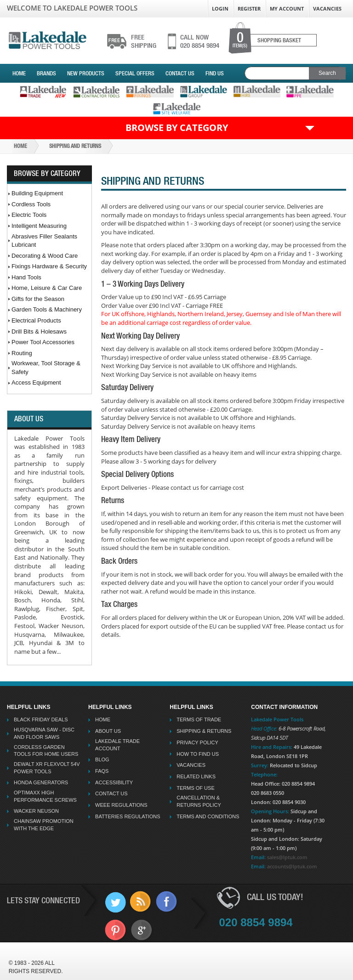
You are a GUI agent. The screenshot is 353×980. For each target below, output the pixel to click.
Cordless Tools (31, 204)
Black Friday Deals (41, 719)
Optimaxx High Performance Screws (45, 796)
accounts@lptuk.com (292, 866)
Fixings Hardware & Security (49, 266)
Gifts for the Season (38, 299)
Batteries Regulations (128, 816)
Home (19, 73)
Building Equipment (37, 193)
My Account (287, 8)
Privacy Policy (197, 742)
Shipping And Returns (75, 146)
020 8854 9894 (200, 41)
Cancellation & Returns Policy (199, 801)
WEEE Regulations (121, 805)
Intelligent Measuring (39, 226)
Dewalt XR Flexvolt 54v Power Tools (47, 768)
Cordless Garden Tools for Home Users (46, 751)
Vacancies (327, 8)
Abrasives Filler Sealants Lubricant (44, 241)
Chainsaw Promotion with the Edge (44, 825)
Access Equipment (36, 382)
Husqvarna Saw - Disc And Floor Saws (44, 733)
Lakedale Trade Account (117, 745)
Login (220, 8)
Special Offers (135, 73)
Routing (22, 353)
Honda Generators (41, 782)
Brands (46, 73)
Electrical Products (36, 320)
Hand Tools (26, 277)
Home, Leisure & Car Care (47, 288)
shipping (144, 41)
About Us (108, 731)
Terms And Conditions (208, 816)
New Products (86, 73)
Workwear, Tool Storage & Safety (46, 368)
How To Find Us (198, 754)
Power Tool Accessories (43, 342)
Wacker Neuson (36, 811)
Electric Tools (29, 215)
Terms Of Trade (199, 719)
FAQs (102, 771)
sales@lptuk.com (287, 857)
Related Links (196, 776)
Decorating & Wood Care (45, 256)
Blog (102, 759)
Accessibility (114, 782)
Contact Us (180, 73)
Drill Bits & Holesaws (39, 331)
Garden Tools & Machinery (47, 309)
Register (249, 8)
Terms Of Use (196, 788)
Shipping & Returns (204, 731)
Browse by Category (177, 127)
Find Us (215, 73)
